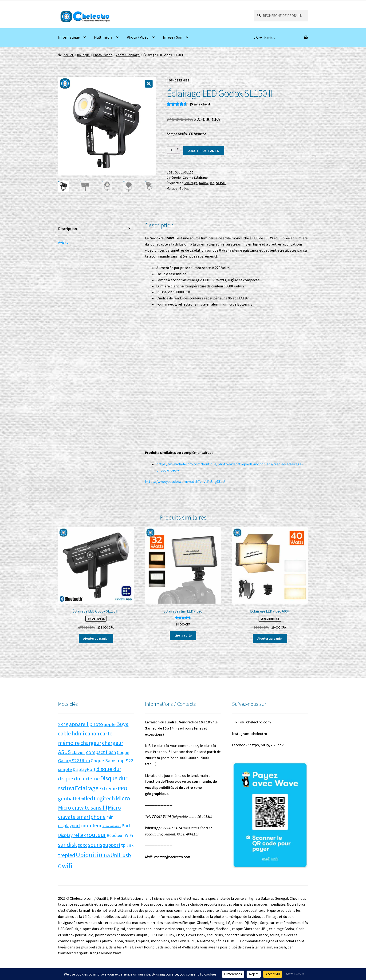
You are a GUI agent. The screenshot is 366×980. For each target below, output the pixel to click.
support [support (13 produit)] (112, 845)
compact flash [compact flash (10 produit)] (101, 752)
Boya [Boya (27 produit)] (122, 724)
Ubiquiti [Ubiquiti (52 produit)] (87, 855)
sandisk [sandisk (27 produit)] (68, 845)
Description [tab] (67, 229)
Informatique (69, 37)
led (212, 183)
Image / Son (173, 37)
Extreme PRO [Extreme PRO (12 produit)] (113, 788)
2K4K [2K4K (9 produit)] (63, 724)
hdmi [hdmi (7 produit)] (80, 799)
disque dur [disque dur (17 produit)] (109, 769)
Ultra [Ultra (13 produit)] (104, 855)
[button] (149, 84)
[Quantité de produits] (171, 150)
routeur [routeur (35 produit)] (96, 835)
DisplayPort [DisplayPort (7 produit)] (84, 769)
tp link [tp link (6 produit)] (127, 845)
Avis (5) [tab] (64, 242)
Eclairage (190, 183)
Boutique (83, 55)
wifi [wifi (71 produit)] (67, 866)
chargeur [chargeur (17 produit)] (91, 743)
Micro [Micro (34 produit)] (123, 798)
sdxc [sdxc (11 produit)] (83, 845)
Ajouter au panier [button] (96, 638)
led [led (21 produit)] (89, 798)
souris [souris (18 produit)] (95, 845)
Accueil (69, 55)
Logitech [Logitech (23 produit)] (104, 798)
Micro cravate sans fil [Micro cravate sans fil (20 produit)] (83, 808)
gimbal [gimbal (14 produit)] (66, 799)
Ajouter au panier (204, 151)
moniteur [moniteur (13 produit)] (91, 825)
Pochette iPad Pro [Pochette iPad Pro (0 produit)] (112, 826)
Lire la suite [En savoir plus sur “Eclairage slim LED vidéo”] (183, 635)
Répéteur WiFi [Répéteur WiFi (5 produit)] (120, 835)
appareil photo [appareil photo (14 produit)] (86, 724)
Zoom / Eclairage (128, 55)
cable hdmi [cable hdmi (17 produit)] (71, 733)
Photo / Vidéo (138, 37)
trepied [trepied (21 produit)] (67, 855)
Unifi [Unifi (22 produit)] (116, 855)
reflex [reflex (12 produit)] (80, 835)
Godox (204, 183)
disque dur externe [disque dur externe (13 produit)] (79, 778)
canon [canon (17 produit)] (92, 733)
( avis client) (201, 104)
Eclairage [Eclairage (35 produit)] (87, 788)
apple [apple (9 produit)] (110, 724)
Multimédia (103, 37)
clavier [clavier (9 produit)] (78, 752)
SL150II (221, 183)
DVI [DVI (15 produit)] (71, 788)
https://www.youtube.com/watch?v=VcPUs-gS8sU (185, 481)
